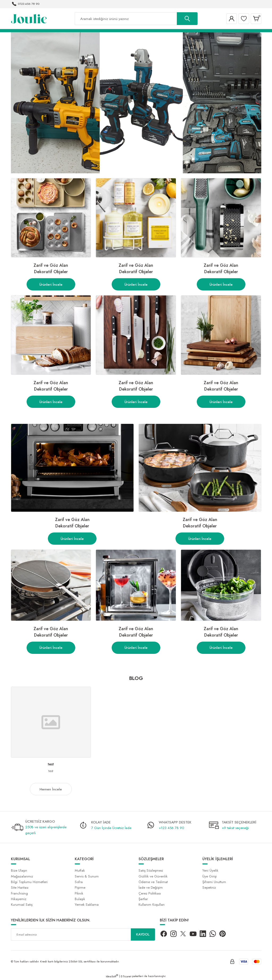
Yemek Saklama (87, 905)
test (51, 764)
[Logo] (29, 18)
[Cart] (256, 19)
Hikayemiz (19, 899)
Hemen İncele (51, 789)
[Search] (136, 19)
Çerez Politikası (150, 893)
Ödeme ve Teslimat (153, 882)
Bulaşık (80, 899)
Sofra (79, 882)
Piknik (79, 893)
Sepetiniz (209, 887)
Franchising (19, 893)
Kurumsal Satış (22, 905)
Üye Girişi (210, 876)
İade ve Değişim (151, 887)
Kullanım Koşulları (152, 905)
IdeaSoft (112, 976)
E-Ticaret (126, 976)
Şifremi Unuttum (214, 882)
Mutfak (80, 870)
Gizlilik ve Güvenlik (153, 876)
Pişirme (80, 887)
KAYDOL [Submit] (143, 934)
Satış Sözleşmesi (151, 870)
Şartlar (143, 899)
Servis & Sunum (87, 876)
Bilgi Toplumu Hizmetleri (29, 882)
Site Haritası (20, 887)
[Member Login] (232, 19)
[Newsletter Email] (83, 934)
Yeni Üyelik (210, 870)
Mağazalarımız (22, 876)
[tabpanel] (136, 103)
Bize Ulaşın (19, 870)
